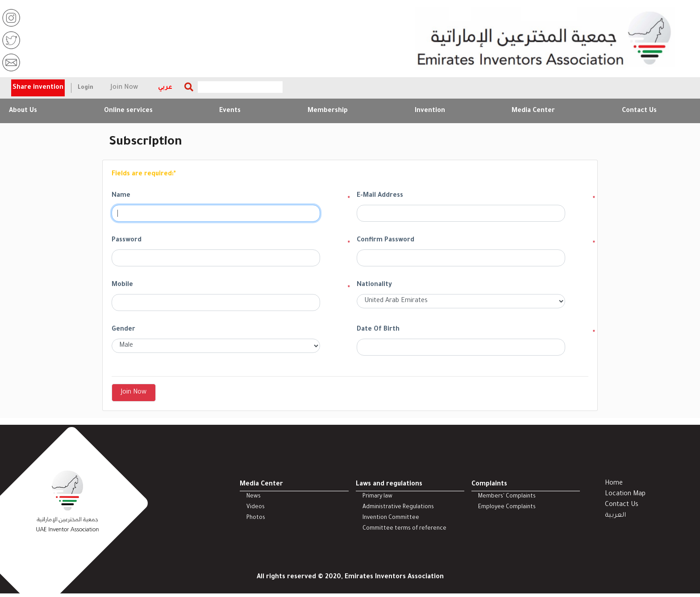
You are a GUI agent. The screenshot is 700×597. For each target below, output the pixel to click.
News (254, 497)
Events (230, 111)
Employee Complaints (507, 507)
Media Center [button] (533, 111)
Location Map (625, 494)
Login (85, 88)
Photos (256, 518)
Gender (123, 330)
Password (127, 240)
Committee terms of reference (404, 529)
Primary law (377, 497)
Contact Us (639, 111)
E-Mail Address (380, 196)
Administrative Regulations (398, 507)
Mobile (122, 285)
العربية (615, 516)
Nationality (374, 285)
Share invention (38, 88)
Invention (430, 111)
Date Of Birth (378, 330)
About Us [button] (23, 111)
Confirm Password (385, 240)
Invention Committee (391, 518)
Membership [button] (328, 111)
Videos (256, 507)
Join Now (124, 88)
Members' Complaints (507, 497)
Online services (128, 111)
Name (121, 196)
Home (614, 484)
